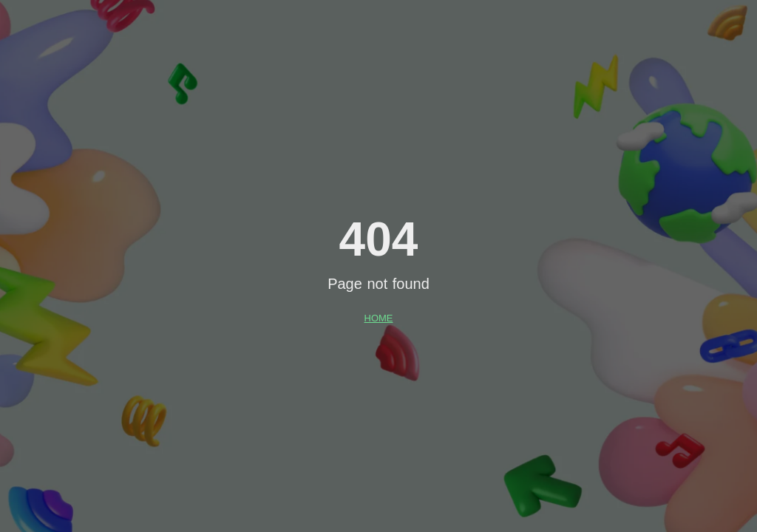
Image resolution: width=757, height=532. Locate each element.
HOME (379, 318)
